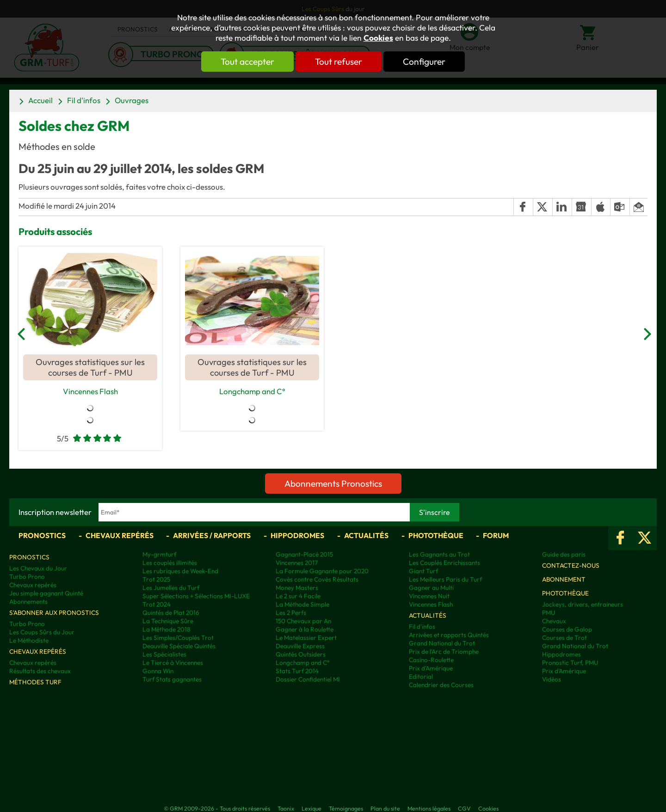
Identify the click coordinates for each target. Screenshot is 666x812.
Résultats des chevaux (40, 671)
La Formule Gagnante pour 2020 (322, 571)
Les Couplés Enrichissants (444, 563)
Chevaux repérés (120, 535)
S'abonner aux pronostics (54, 613)
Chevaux (554, 621)
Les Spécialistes (164, 654)
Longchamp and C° (252, 391)
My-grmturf (159, 554)
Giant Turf (423, 571)
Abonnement (564, 579)
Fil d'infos (84, 100)
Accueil (40, 100)
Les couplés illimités (170, 563)
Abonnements (28, 601)
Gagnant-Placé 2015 (304, 554)
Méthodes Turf (35, 682)
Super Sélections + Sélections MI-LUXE (196, 596)
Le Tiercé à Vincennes (173, 663)
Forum (496, 535)
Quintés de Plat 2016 (171, 613)
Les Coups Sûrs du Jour (42, 632)
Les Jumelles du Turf (171, 588)
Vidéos (552, 679)
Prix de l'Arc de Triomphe (444, 651)
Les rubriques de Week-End (180, 571)
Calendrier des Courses (441, 685)
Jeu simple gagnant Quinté (46, 593)
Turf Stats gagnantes (172, 679)
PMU (549, 613)
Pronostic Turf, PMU (570, 663)
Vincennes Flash (90, 391)
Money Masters (297, 588)
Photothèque (436, 535)
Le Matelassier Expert (306, 638)
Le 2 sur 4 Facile (298, 596)
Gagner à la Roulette (305, 629)
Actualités (366, 535)
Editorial (421, 676)
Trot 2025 (156, 579)
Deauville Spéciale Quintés (179, 646)
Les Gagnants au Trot (439, 554)
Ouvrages (132, 100)
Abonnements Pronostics (333, 483)
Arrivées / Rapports (212, 535)
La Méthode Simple (302, 604)
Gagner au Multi (431, 588)
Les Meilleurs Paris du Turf (445, 579)
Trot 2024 (157, 604)
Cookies (378, 38)
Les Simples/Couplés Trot (178, 638)
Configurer (424, 62)
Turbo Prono (27, 576)
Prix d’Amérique (564, 671)
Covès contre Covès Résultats (317, 579)
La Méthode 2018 (166, 629)
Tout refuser (339, 62)
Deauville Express (300, 646)
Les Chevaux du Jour (38, 568)
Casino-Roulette (431, 660)
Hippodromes (297, 535)
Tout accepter (247, 62)
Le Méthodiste (29, 640)
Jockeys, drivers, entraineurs (583, 604)
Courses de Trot (564, 638)
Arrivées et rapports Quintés (449, 635)
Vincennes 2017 (297, 563)
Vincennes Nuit (429, 596)
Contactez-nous (571, 565)
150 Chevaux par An (303, 621)
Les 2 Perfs (291, 613)
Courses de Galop (567, 629)
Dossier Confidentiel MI (308, 679)
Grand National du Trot (442, 643)
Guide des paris (564, 554)
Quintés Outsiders (301, 654)
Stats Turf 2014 (297, 671)
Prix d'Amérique (431, 668)
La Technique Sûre (168, 621)
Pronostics (42, 535)
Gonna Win (158, 671)
